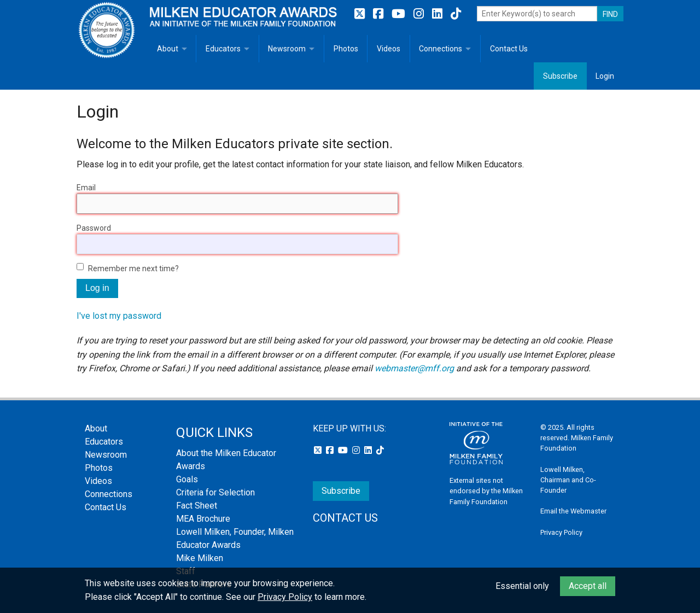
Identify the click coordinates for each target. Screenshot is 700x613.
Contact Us (509, 49)
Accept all (588, 586)
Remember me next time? (133, 268)
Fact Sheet (197, 506)
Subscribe (560, 76)
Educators (223, 49)
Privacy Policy (561, 532)
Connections (441, 49)
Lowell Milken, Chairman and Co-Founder (568, 480)
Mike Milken (200, 558)
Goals (187, 479)
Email (86, 188)
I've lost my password (119, 316)
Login (605, 76)
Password (94, 228)
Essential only (522, 586)
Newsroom (287, 49)
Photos (346, 49)
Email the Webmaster (573, 511)
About (168, 49)
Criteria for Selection (215, 492)
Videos (389, 49)
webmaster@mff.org (414, 368)
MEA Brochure (203, 519)
